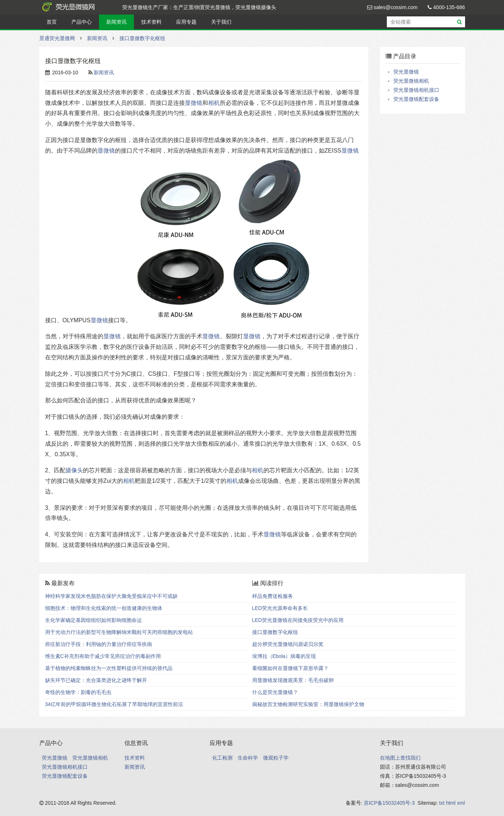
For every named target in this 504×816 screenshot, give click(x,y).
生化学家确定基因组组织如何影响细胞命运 (94, 620)
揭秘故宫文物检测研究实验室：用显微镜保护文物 (308, 704)
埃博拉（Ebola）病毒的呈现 (284, 656)
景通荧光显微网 (76, 7)
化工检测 (222, 758)
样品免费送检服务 (273, 596)
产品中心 (82, 22)
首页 (52, 22)
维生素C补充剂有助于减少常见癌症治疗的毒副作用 (103, 656)
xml (461, 803)
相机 (214, 103)
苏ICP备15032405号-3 (389, 803)
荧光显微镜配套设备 (416, 99)
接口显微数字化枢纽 (142, 38)
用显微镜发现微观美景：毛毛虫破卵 (293, 680)
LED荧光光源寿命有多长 (280, 608)
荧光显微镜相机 (411, 81)
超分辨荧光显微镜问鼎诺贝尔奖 (288, 644)
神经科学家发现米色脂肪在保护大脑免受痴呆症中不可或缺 (111, 596)
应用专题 (186, 22)
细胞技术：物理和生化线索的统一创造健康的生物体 (104, 608)
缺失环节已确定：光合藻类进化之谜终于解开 (96, 680)
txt (442, 803)
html (451, 803)
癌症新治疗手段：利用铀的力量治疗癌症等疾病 (99, 644)
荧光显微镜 (406, 72)
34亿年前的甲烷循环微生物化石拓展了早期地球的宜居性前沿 (114, 704)
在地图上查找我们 (400, 758)
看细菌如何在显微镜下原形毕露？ (290, 668)
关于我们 (221, 22)
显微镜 (194, 103)
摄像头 (74, 470)
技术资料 (151, 22)
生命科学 (248, 758)
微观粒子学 (276, 758)
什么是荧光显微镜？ (275, 692)
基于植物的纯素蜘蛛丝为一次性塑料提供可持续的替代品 (109, 668)
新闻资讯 (116, 22)
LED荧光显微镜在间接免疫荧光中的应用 (298, 620)
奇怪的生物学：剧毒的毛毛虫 (78, 692)
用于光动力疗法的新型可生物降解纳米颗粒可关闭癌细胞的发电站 (119, 632)
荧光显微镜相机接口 (416, 90)
